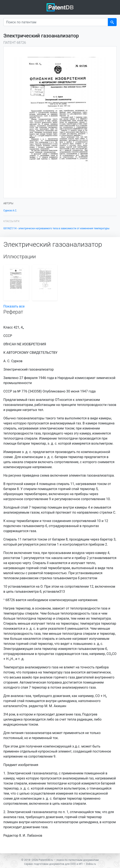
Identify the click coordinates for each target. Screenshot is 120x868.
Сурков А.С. (10, 211)
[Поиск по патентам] (56, 22)
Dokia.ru (91, 864)
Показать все (14, 306)
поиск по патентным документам (77, 860)
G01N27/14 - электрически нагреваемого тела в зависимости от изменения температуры (56, 228)
